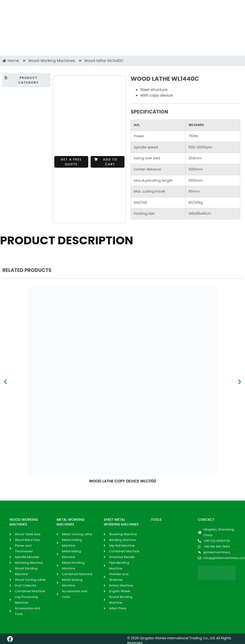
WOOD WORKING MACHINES (24, 522)
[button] (108, 162)
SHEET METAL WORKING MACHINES (121, 522)
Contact (206, 520)
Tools (156, 520)
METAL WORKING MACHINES (71, 522)
